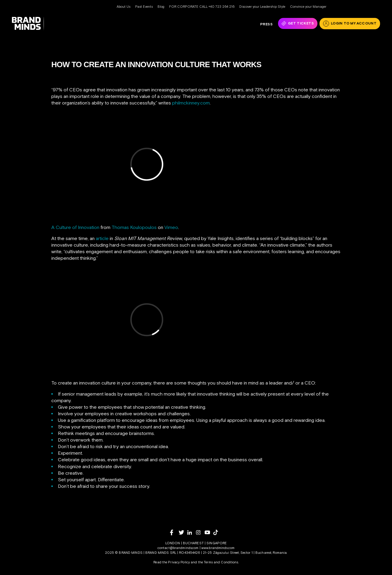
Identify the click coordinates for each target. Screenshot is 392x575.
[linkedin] (192, 532)
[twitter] (183, 532)
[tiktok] (218, 532)
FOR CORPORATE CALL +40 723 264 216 (202, 7)
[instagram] (200, 532)
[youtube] (209, 532)
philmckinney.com (191, 103)
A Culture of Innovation (75, 227)
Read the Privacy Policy (172, 562)
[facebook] (174, 532)
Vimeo (171, 227)
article (102, 238)
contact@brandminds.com (179, 548)
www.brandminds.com (218, 548)
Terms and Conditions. (221, 562)
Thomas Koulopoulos (134, 227)
